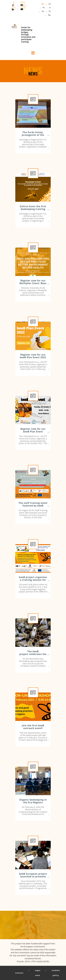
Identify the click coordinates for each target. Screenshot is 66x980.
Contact (19, 973)
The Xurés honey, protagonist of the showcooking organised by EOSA (33, 136)
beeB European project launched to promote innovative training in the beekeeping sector (33, 878)
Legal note (38, 973)
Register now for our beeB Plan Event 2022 (33, 356)
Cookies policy (56, 973)
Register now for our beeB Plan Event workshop (33, 432)
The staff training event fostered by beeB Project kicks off (33, 506)
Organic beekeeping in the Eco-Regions (33, 801)
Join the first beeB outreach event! (33, 727)
